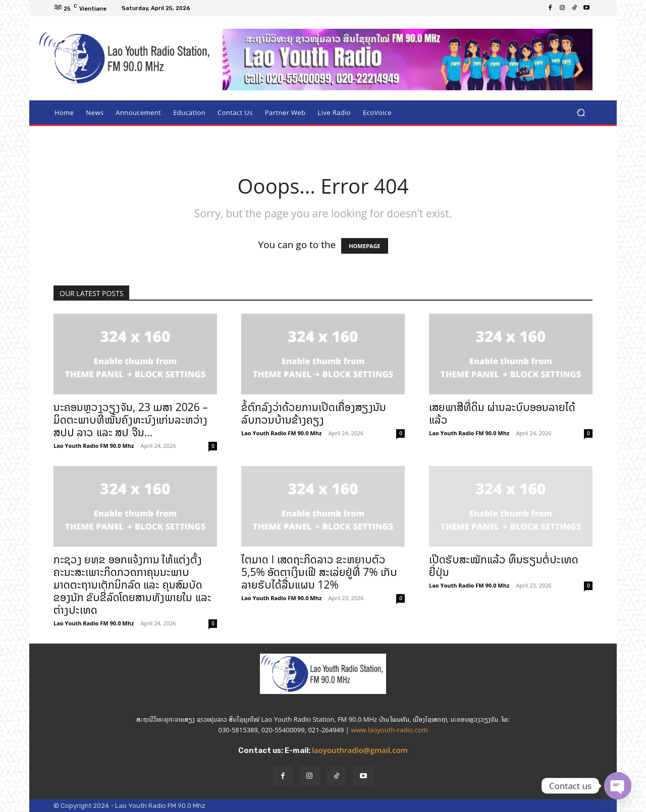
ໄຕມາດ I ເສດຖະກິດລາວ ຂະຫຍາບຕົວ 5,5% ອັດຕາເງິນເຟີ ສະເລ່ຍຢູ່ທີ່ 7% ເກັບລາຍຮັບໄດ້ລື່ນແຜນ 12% (319, 572)
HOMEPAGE (364, 246)
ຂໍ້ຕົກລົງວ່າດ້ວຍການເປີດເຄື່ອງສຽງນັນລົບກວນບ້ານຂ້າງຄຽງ (314, 413)
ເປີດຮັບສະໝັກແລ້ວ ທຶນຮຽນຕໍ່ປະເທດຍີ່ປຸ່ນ (504, 566)
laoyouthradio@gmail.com (360, 750)
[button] (581, 113)
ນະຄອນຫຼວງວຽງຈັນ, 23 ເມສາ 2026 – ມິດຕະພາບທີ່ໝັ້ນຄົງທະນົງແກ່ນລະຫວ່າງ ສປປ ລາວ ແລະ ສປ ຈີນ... (131, 420)
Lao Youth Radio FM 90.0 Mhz (94, 446)
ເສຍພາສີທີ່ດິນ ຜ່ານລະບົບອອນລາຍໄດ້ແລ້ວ (502, 413)
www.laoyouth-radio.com (389, 730)
